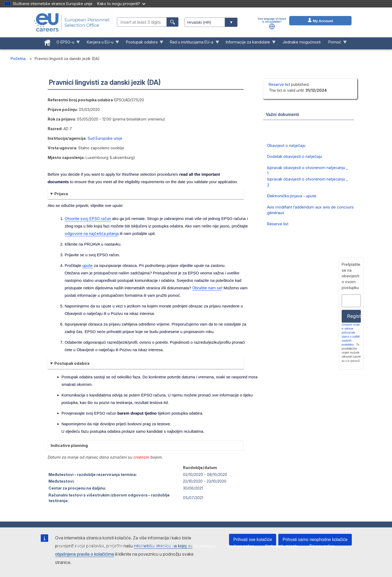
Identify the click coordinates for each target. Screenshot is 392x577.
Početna (18, 59)
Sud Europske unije (105, 138)
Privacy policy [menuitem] (322, 546)
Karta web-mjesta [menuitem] (282, 546)
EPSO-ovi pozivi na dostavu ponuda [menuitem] (90, 546)
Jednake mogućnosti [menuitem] (302, 42)
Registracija (354, 316)
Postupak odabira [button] (72, 363)
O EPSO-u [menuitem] (66, 43)
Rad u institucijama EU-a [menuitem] (193, 43)
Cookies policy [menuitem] (240, 546)
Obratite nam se (207, 288)
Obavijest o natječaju (286, 145)
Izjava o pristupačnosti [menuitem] (154, 546)
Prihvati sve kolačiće (253, 540)
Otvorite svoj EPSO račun (88, 219)
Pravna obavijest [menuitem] (201, 546)
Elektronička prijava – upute (292, 196)
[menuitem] (48, 42)
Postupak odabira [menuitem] (143, 43)
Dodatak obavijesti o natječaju (295, 156)
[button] (272, 26)
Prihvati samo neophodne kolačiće (315, 540)
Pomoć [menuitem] (336, 43)
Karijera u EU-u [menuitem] (101, 43)
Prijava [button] (61, 194)
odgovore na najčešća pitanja (92, 233)
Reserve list (280, 84)
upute (87, 265)
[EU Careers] (72, 22)
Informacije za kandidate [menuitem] (249, 43)
